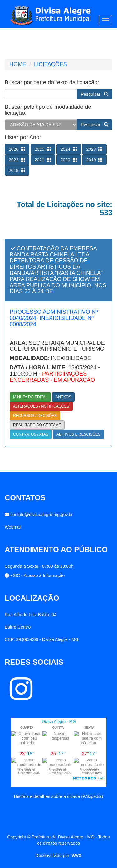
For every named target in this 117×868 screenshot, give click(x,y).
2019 (94, 160)
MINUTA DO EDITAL (30, 397)
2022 (17, 160)
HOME (18, 64)
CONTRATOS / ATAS (31, 434)
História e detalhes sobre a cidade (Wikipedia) (59, 796)
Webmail (13, 527)
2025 (43, 149)
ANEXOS (63, 397)
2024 (69, 149)
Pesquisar (95, 94)
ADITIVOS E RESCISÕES (78, 434)
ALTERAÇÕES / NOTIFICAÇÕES (41, 406)
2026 (17, 149)
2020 (69, 160)
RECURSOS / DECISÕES (35, 416)
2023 (94, 149)
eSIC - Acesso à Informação (37, 575)
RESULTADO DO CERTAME (37, 425)
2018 (17, 170)
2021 (43, 160)
